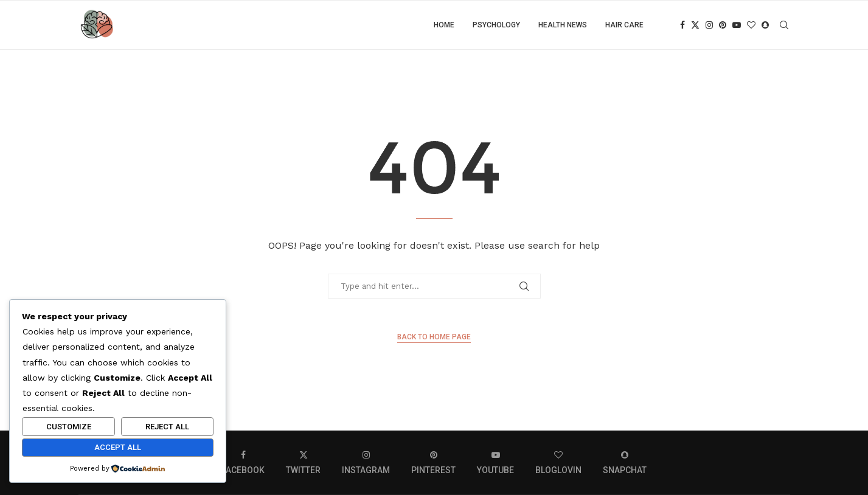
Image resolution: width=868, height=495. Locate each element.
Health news (563, 25)
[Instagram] (709, 25)
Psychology (496, 25)
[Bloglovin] (751, 25)
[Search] (784, 25)
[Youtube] (737, 25)
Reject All (167, 427)
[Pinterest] (723, 25)
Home (444, 25)
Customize (69, 427)
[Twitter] (695, 25)
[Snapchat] (765, 25)
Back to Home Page (434, 337)
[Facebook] (682, 25)
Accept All (118, 447)
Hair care (624, 25)
